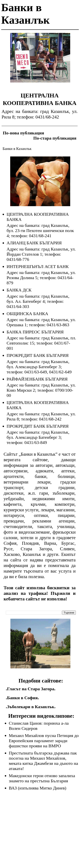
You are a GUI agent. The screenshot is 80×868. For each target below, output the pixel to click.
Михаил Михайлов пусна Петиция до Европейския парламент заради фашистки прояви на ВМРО (44, 741)
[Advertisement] (40, 61)
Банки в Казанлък (17, 149)
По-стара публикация (55, 138)
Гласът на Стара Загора (31, 689)
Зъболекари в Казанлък (31, 707)
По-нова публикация (23, 133)
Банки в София (22, 698)
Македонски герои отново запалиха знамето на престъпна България (42, 778)
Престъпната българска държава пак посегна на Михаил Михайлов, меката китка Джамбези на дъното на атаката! (43, 761)
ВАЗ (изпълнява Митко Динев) (37, 788)
